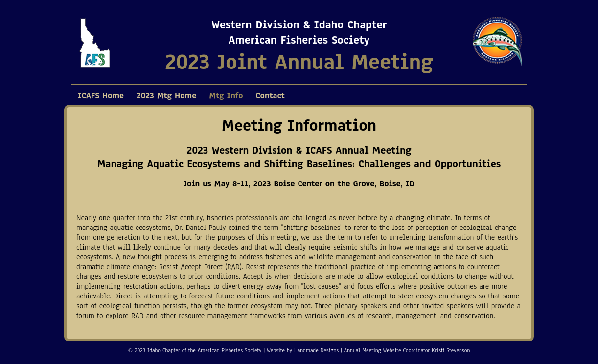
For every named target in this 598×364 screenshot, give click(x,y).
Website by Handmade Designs (303, 350)
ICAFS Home (101, 96)
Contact (270, 96)
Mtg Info (226, 96)
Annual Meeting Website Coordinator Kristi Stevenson (407, 350)
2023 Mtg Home (166, 96)
